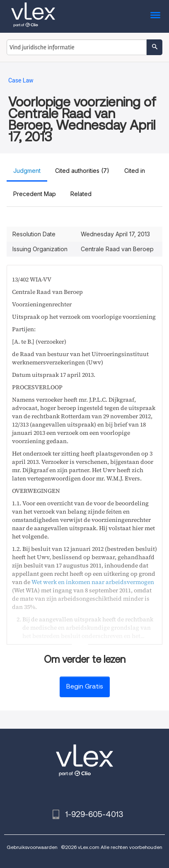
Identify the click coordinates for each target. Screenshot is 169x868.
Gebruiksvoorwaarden (32, 847)
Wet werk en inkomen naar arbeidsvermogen (93, 582)
